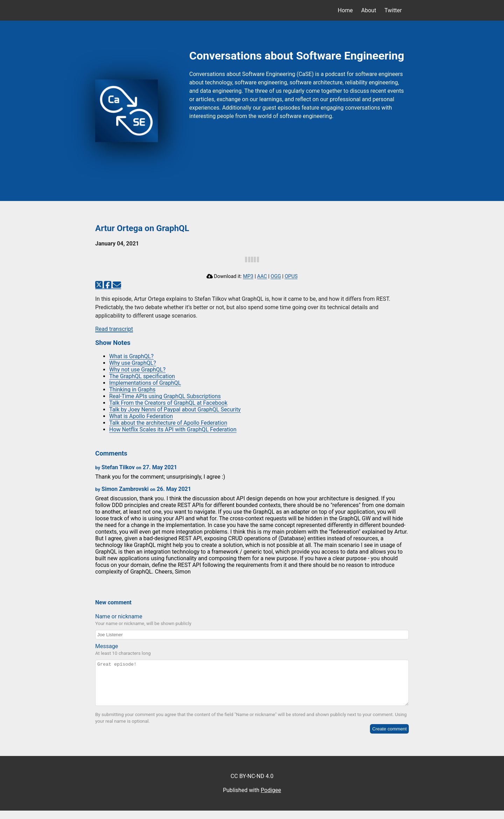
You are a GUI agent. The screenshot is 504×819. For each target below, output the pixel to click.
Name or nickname (119, 616)
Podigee (271, 799)
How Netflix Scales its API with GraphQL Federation (173, 429)
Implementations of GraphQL (145, 383)
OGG (276, 276)
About (369, 10)
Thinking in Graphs (132, 390)
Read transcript (114, 329)
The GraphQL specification (142, 376)
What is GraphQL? (131, 356)
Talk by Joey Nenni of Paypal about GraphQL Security (175, 409)
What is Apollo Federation (141, 416)
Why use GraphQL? (133, 363)
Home (345, 10)
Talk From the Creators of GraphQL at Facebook (168, 403)
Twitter (393, 10)
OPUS (291, 276)
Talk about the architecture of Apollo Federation (168, 423)
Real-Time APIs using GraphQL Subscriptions (165, 396)
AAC (262, 276)
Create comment (389, 737)
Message (107, 646)
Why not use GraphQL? (137, 370)
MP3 (248, 276)
